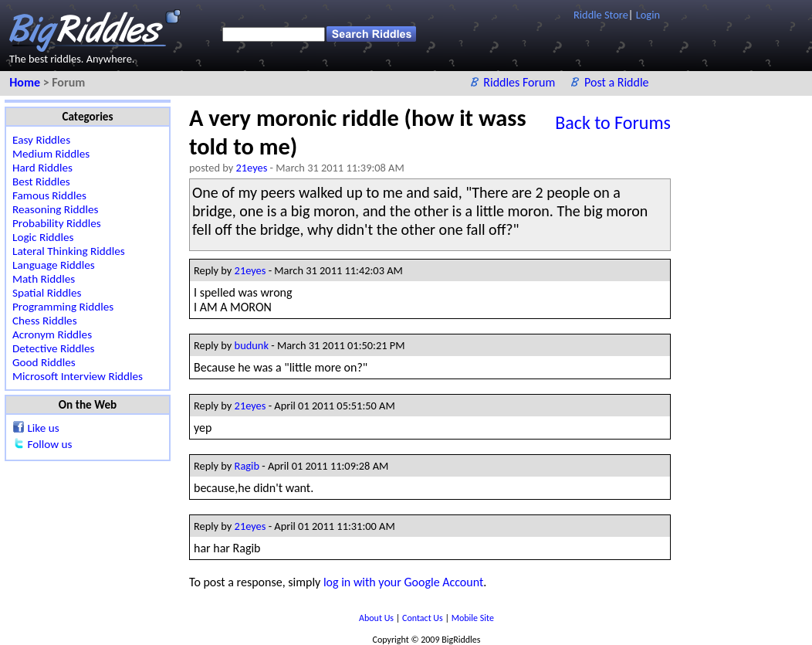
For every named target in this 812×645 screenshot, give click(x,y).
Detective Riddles (54, 348)
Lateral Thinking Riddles (69, 251)
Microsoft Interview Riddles (78, 376)
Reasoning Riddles (55, 209)
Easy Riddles (41, 140)
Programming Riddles (63, 307)
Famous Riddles (49, 195)
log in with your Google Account (403, 582)
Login (648, 15)
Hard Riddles (42, 168)
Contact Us (423, 618)
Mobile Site (473, 618)
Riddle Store (601, 15)
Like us (43, 428)
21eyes (252, 168)
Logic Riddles (43, 237)
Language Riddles (54, 265)
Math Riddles (44, 279)
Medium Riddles (51, 154)
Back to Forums (613, 122)
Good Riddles (44, 362)
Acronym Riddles (52, 334)
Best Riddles (41, 182)
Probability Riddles (57, 223)
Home (26, 82)
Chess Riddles (45, 321)
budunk (252, 345)
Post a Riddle (617, 82)
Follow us (49, 444)
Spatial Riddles (47, 293)
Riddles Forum (521, 82)
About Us (377, 618)
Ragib (247, 466)
